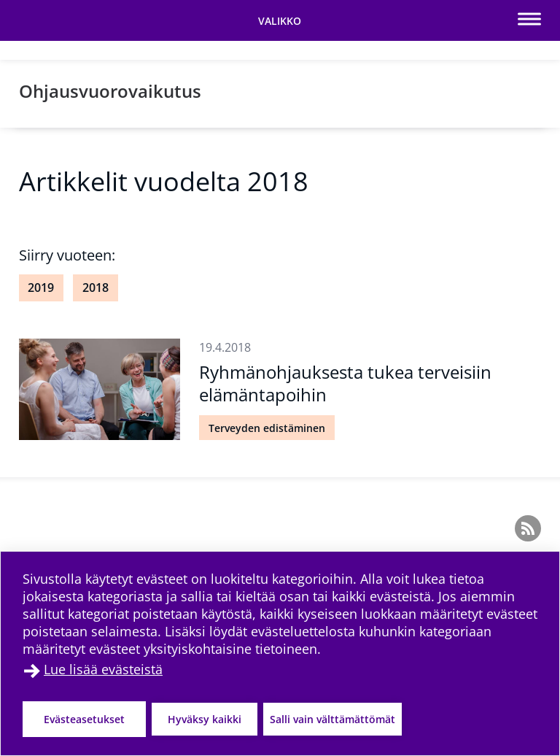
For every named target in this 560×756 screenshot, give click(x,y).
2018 (96, 288)
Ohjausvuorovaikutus (110, 91)
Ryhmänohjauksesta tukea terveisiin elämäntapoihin (345, 383)
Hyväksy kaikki (205, 719)
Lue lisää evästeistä (103, 669)
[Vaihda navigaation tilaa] (280, 20)
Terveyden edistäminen (267, 428)
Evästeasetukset (84, 719)
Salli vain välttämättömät (332, 719)
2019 (41, 288)
